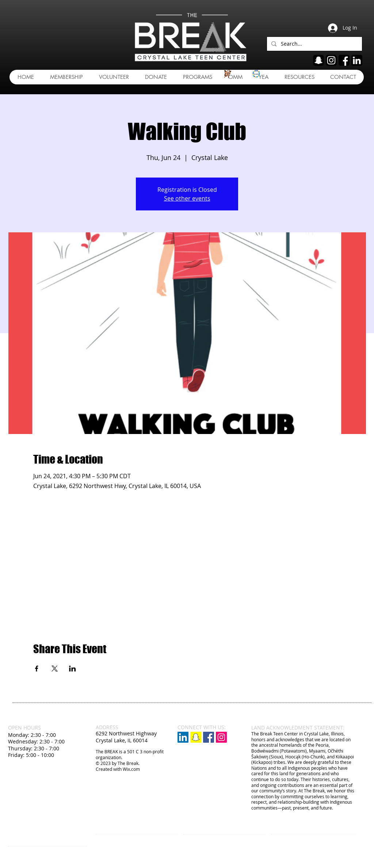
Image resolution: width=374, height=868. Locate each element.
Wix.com (131, 769)
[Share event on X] (55, 669)
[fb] (344, 60)
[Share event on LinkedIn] (72, 669)
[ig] (331, 60)
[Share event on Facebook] (37, 669)
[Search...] (314, 44)
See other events (187, 198)
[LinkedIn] (183, 737)
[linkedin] (357, 60)
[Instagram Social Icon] (221, 737)
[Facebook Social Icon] (209, 737)
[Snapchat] (196, 737)
